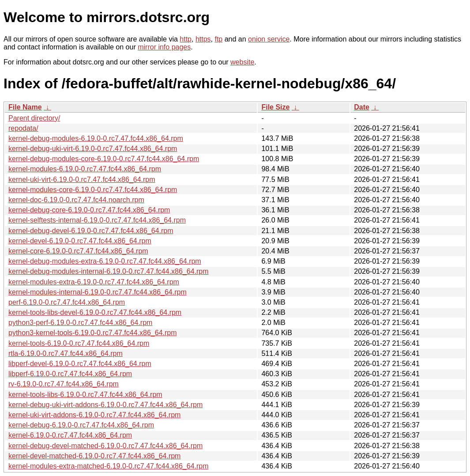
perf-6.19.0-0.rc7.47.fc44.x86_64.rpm (67, 302)
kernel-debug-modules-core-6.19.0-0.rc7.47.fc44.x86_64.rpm (104, 159)
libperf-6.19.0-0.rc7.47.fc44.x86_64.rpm (70, 374)
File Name (25, 107)
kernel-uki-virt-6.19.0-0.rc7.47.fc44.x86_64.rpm (82, 179)
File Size (275, 107)
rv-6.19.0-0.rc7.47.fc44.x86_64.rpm (64, 384)
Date (362, 107)
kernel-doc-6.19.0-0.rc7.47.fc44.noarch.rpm (76, 200)
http (186, 39)
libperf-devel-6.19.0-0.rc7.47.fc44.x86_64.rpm (80, 364)
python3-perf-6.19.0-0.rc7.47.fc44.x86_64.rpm (80, 323)
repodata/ (23, 128)
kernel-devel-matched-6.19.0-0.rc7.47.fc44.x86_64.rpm (94, 456)
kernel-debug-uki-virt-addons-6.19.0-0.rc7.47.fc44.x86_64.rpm (105, 405)
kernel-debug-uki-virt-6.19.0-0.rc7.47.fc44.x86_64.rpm (93, 149)
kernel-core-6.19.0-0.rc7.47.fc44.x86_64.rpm (78, 251)
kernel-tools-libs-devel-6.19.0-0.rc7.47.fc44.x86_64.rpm (95, 312)
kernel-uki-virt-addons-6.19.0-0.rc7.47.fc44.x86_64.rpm (94, 415)
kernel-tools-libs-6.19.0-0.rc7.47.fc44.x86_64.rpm (85, 395)
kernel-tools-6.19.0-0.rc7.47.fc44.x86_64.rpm (79, 343)
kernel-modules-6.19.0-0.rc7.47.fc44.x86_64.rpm (85, 169)
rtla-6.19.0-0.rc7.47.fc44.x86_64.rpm (66, 353)
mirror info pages (164, 47)
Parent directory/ (34, 118)
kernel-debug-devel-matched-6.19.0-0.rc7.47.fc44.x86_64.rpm (105, 446)
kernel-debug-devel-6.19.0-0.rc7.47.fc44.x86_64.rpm (91, 231)
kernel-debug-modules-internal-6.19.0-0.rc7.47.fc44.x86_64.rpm (109, 271)
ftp (218, 39)
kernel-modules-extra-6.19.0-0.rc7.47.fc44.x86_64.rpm (94, 282)
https (203, 39)
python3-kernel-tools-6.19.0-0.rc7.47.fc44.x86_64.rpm (93, 333)
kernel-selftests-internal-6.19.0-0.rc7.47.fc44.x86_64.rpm (97, 220)
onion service (269, 39)
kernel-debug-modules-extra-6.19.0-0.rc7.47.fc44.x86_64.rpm (105, 261)
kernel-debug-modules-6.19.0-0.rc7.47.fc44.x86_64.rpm (96, 138)
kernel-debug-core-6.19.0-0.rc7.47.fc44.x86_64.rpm (89, 210)
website (242, 62)
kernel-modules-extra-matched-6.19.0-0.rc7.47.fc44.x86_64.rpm (109, 466)
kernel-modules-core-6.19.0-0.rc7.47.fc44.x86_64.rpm (93, 190)
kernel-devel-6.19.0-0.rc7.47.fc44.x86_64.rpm (80, 241)
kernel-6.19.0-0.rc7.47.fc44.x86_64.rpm (70, 435)
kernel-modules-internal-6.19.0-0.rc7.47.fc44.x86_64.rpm (98, 292)
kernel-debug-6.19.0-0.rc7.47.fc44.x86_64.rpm (81, 425)
